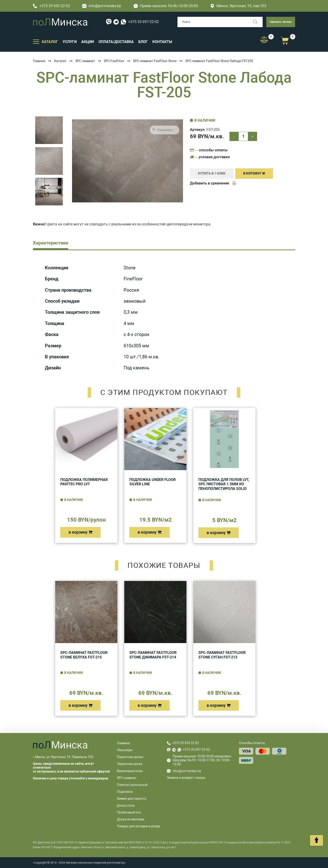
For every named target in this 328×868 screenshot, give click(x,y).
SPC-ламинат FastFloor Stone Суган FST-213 (222, 655)
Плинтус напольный (132, 785)
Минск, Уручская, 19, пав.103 (238, 6)
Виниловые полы (130, 771)
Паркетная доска (130, 757)
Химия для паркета (132, 799)
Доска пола (126, 805)
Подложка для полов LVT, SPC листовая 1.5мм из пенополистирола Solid (224, 484)
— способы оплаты (209, 150)
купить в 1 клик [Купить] (212, 173)
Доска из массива (131, 819)
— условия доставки (210, 157)
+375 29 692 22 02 (186, 743)
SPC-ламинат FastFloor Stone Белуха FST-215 (84, 655)
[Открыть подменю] (36, 41)
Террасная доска (130, 764)
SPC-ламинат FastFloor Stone (155, 61)
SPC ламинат (85, 61)
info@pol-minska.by (102, 6)
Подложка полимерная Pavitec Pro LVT (84, 482)
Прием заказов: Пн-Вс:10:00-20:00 (166, 6)
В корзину (254, 173)
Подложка (125, 792)
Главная (39, 61)
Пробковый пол (129, 812)
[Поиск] (257, 22)
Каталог (60, 61)
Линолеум (125, 750)
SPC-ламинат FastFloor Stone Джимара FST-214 (153, 655)
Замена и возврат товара (186, 778)
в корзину (80, 532)
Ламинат (124, 743)
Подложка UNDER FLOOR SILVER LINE (152, 482)
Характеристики (51, 243)
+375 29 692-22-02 (51, 6)
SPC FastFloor (114, 61)
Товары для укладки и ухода (138, 826)
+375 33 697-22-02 (144, 22)
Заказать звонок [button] (281, 22)
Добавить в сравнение (213, 183)
